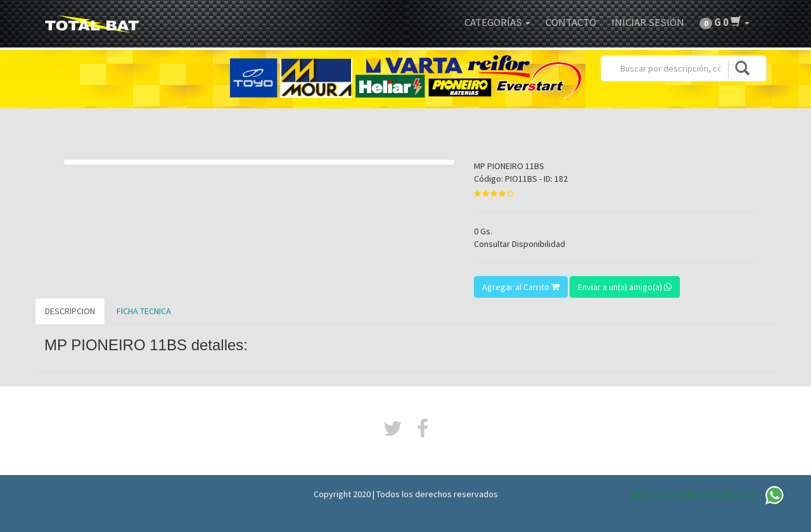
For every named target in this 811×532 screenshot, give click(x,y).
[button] (725, 22)
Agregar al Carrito (521, 287)
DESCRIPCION (70, 311)
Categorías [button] (497, 22)
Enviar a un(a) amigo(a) (625, 287)
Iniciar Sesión (648, 22)
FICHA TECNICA (144, 311)
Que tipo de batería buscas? (708, 495)
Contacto (571, 22)
